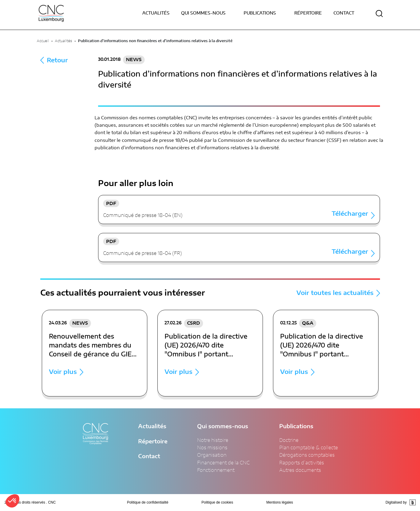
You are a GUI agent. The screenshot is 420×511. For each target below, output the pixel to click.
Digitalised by (401, 502)
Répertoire (308, 13)
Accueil (43, 41)
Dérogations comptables (307, 455)
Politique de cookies (217, 502)
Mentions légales (280, 502)
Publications (296, 427)
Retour (57, 61)
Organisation (212, 455)
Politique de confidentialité (147, 502)
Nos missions (212, 448)
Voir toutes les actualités (335, 293)
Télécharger (350, 214)
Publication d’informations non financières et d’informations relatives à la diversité (155, 41)
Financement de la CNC (223, 463)
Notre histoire (213, 440)
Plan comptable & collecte (309, 448)
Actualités (156, 13)
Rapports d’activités (302, 463)
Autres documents (300, 470)
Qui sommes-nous (223, 427)
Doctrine (289, 440)
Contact (344, 13)
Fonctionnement (216, 470)
